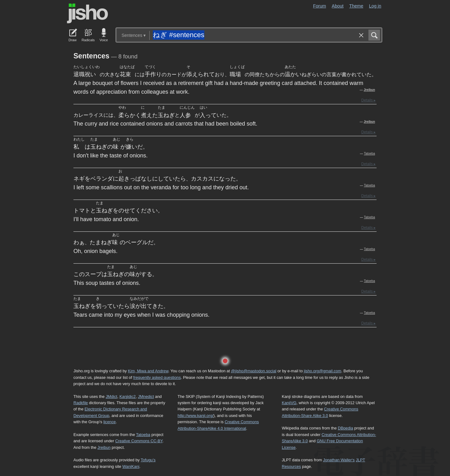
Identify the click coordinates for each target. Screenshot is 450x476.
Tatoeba (369, 154)
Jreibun (369, 90)
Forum (320, 6)
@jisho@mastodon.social (254, 371)
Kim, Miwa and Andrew (148, 371)
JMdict (111, 397)
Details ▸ (368, 100)
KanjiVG (289, 403)
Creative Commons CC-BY (139, 441)
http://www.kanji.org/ (195, 416)
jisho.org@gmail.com (322, 371)
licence (110, 422)
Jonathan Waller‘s (339, 460)
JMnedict (146, 397)
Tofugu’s (148, 460)
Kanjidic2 (127, 397)
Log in (375, 6)
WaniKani (131, 466)
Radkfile (81, 403)
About (338, 6)
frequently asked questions (157, 377)
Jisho (87, 13)
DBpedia (345, 428)
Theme (356, 6)
